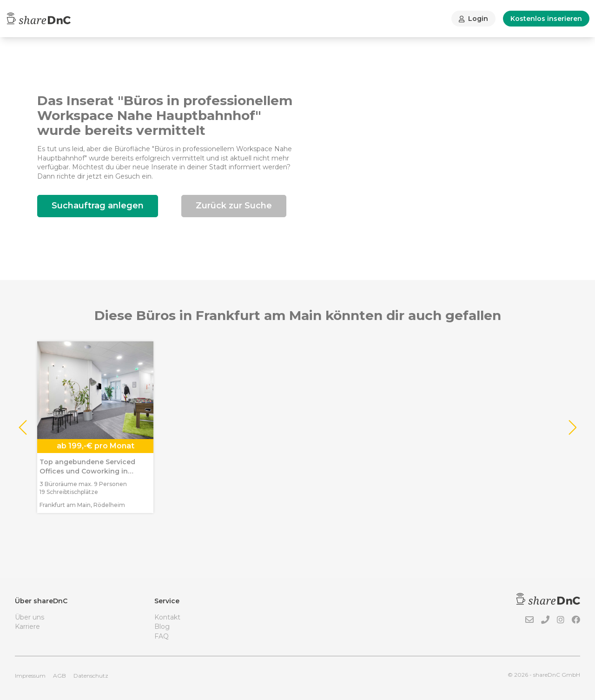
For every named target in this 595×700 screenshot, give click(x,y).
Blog (162, 627)
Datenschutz (91, 676)
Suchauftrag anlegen (98, 206)
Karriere (27, 627)
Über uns (30, 617)
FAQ (162, 636)
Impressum (30, 676)
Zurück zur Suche (234, 206)
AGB (59, 676)
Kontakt (167, 617)
